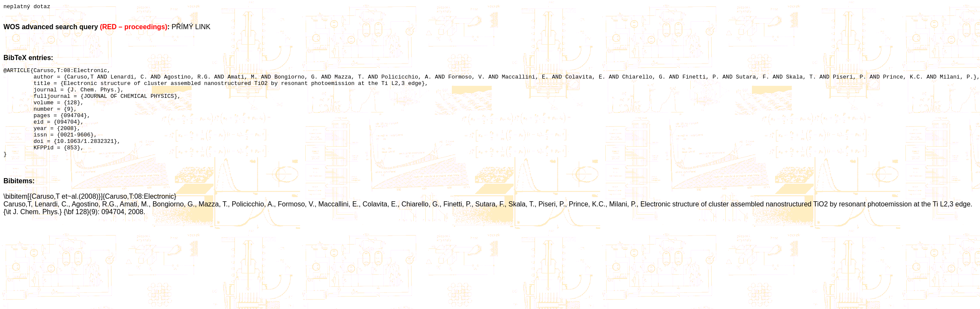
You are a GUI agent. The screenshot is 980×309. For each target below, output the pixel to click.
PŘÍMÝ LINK (191, 28)
